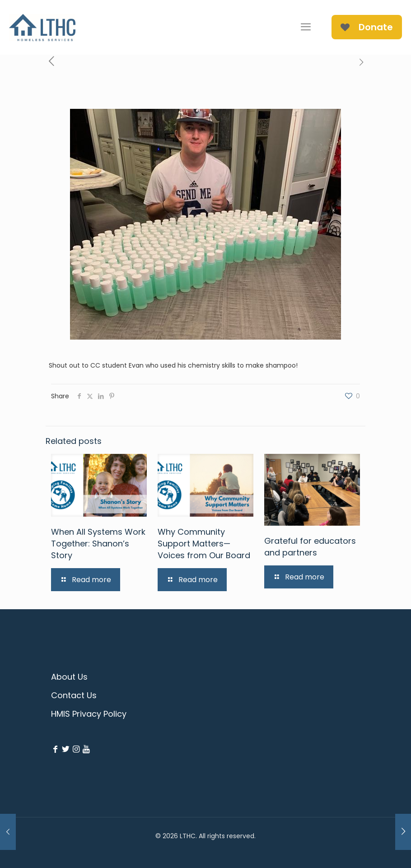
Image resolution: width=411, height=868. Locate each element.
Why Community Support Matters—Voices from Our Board (204, 544)
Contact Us (74, 695)
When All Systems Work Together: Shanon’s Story (98, 544)
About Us (69, 677)
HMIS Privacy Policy (89, 714)
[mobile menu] (306, 27)
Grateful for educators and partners (310, 547)
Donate (367, 27)
